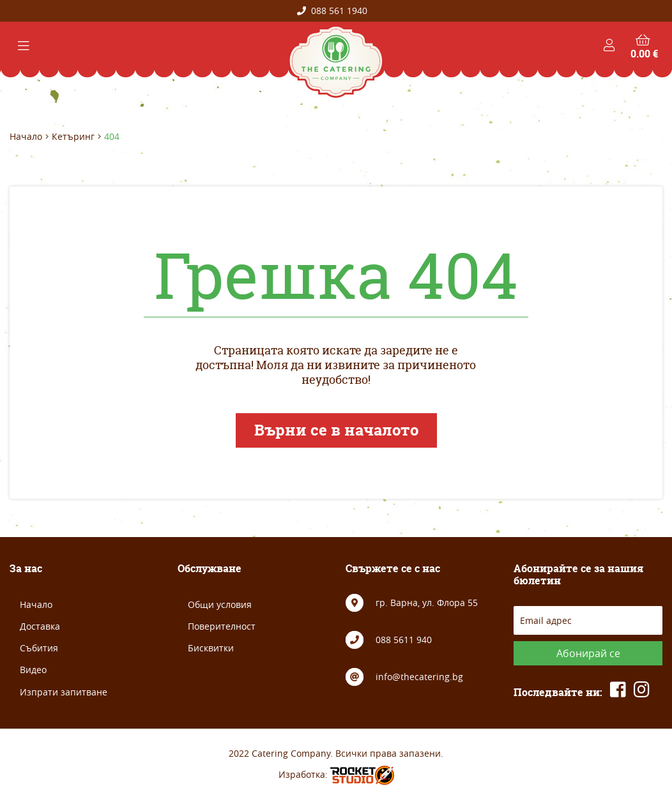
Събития (39, 648)
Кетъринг (73, 137)
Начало (26, 137)
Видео (33, 670)
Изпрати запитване (64, 692)
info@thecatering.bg (419, 677)
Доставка (40, 626)
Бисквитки (211, 648)
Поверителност (222, 626)
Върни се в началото (336, 430)
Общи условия (220, 604)
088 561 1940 (332, 11)
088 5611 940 (404, 640)
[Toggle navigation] (24, 46)
